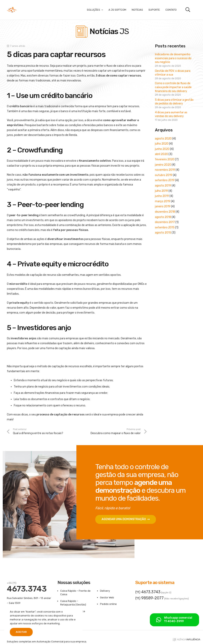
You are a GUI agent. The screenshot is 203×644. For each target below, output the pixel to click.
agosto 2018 (163, 217)
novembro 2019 (165, 170)
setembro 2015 (165, 227)
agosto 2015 (163, 233)
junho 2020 (162, 149)
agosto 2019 (163, 186)
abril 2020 (161, 154)
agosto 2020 (163, 139)
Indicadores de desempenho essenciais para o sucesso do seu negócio (173, 58)
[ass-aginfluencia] (186, 641)
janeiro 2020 (163, 165)
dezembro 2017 (165, 222)
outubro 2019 (164, 175)
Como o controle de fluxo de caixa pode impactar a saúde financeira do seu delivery (173, 87)
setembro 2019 (165, 180)
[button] (188, 10)
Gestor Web (107, 597)
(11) (148, 592)
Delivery (105, 591)
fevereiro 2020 (165, 159)
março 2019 (163, 201)
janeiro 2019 (163, 206)
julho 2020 (162, 144)
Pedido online (108, 604)
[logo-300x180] (12, 10)
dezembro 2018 (165, 212)
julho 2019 (161, 191)
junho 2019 (162, 196)
